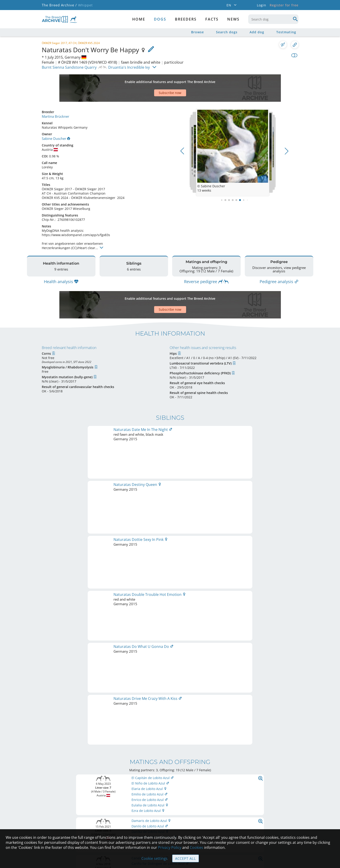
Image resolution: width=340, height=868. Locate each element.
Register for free (284, 5)
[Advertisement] (153, 80)
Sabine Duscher (56, 122)
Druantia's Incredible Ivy (129, 67)
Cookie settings (155, 859)
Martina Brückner (55, 100)
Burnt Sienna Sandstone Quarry (69, 67)
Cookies (196, 848)
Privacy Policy (170, 848)
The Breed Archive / (59, 5)
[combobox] (273, 19)
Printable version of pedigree (170, 578)
